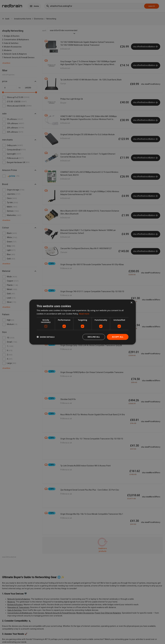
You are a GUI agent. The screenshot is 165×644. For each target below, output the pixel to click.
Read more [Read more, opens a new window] (84, 314)
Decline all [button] (94, 337)
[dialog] (83, 322)
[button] (46, 337)
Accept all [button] (118, 337)
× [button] (131, 303)
